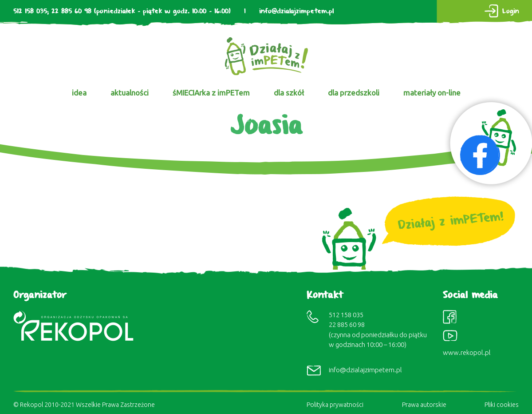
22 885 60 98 (71, 11)
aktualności (130, 93)
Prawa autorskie (424, 405)
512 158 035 (30, 11)
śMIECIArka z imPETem (211, 93)
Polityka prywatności (335, 405)
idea (79, 93)
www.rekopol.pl (467, 352)
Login (511, 11)
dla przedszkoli (354, 93)
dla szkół (289, 93)
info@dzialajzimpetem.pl (296, 11)
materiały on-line (432, 93)
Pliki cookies (502, 405)
